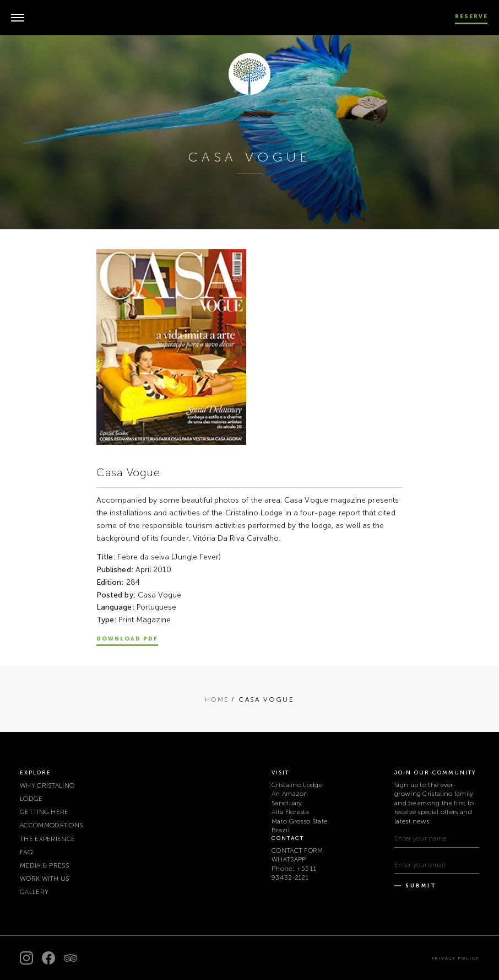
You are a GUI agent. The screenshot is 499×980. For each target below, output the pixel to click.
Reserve (471, 17)
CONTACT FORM (297, 850)
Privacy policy (455, 958)
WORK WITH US (45, 879)
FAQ (26, 852)
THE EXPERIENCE (47, 839)
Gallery (34, 892)
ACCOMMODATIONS (51, 825)
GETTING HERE (44, 812)
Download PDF (127, 639)
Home (217, 699)
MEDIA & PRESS (44, 865)
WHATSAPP (289, 859)
